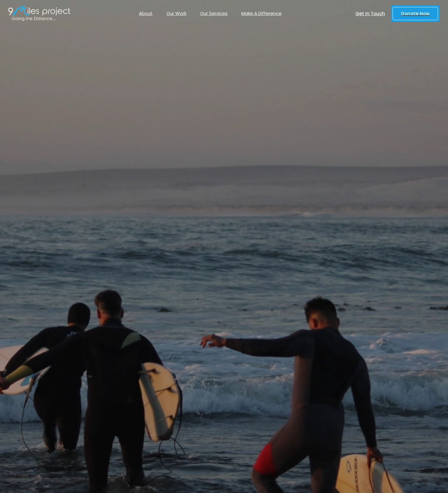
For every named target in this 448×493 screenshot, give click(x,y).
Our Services (214, 13)
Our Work (176, 13)
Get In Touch (370, 14)
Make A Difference (261, 13)
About (146, 13)
